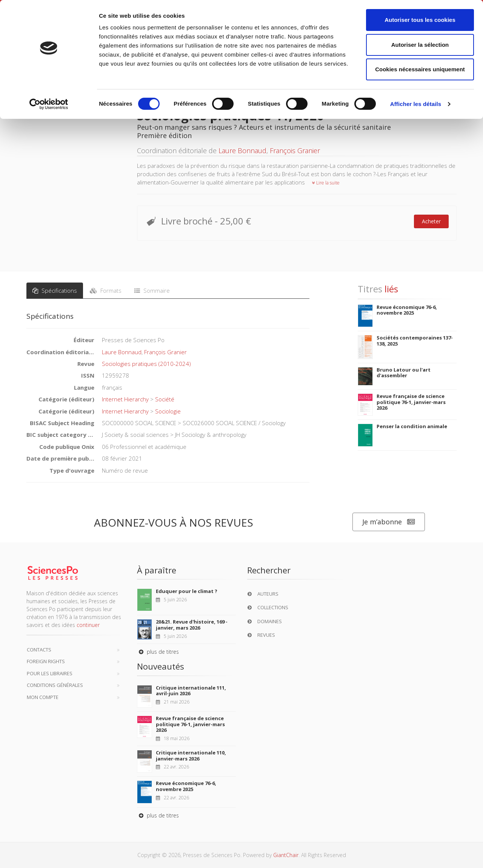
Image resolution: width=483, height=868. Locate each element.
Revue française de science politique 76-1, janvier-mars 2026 (411, 402)
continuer (88, 625)
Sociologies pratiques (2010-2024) (146, 364)
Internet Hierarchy (125, 399)
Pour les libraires (50, 673)
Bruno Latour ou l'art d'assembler (404, 373)
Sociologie (168, 411)
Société (165, 399)
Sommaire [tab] (152, 290)
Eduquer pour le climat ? (187, 591)
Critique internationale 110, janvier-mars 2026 (191, 756)
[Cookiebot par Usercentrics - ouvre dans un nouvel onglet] (49, 104)
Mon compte (43, 697)
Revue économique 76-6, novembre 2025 (407, 310)
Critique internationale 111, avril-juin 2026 (191, 691)
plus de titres (158, 652)
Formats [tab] (106, 290)
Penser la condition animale (412, 426)
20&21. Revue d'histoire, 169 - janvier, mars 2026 (192, 625)
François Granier (295, 151)
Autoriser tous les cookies (420, 20)
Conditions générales (55, 685)
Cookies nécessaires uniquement (420, 69)
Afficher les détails (416, 104)
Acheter (431, 221)
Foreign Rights (46, 661)
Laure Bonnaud (242, 151)
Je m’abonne (389, 522)
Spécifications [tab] (55, 290)
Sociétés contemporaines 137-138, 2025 (415, 341)
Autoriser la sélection (420, 45)
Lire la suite (326, 183)
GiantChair (286, 855)
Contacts (39, 650)
